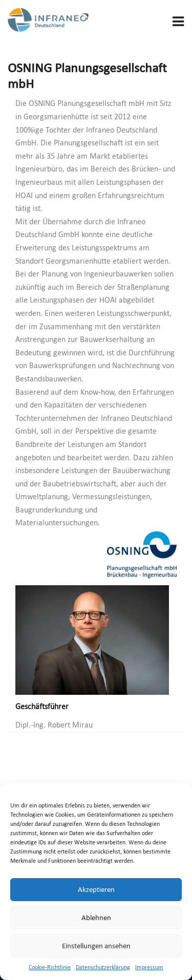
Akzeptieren (96, 889)
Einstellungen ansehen (96, 946)
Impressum (149, 967)
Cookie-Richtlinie (50, 967)
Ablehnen (96, 918)
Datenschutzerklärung (103, 967)
